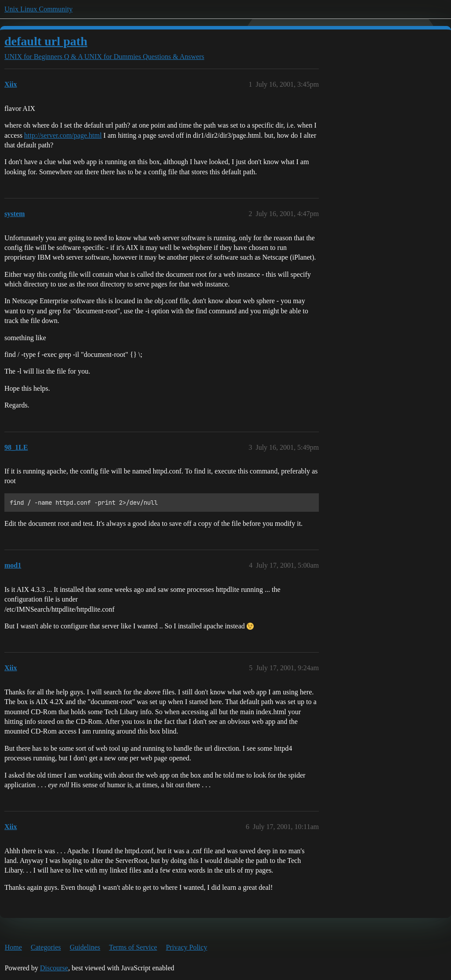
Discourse (54, 968)
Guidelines (85, 947)
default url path (46, 41)
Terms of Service (133, 947)
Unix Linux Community (39, 9)
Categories (46, 947)
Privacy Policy (187, 947)
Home (13, 947)
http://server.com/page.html (63, 135)
